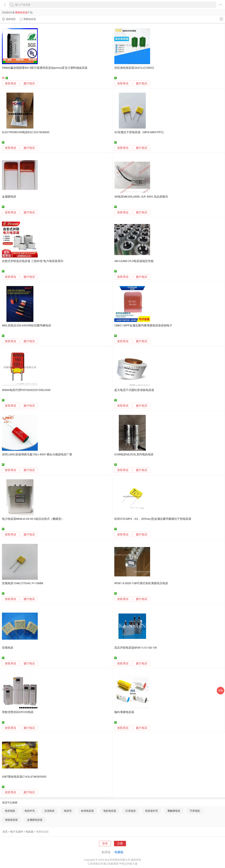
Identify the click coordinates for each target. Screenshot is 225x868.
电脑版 (119, 852)
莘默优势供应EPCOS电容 (18, 712)
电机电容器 (110, 811)
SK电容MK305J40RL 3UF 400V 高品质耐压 (141, 197)
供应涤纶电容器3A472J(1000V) (134, 68)
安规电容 (8, 648)
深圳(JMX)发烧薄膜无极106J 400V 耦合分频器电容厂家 (37, 454)
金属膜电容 (9, 197)
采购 (221, 690)
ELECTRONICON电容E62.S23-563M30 (26, 132)
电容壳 (68, 811)
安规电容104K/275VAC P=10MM (22, 583)
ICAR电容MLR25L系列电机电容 (134, 454)
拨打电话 (29, 83)
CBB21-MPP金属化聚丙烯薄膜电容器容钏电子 (143, 326)
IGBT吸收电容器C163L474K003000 (24, 777)
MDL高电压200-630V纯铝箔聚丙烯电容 (27, 326)
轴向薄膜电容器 (124, 712)
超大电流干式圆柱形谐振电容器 (134, 390)
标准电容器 (87, 811)
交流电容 (49, 811)
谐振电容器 (11, 820)
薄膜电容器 (42, 832)
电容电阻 (10, 811)
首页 (5, 832)
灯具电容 (131, 811)
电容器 (30, 832)
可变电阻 (195, 811)
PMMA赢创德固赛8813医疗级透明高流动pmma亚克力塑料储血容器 (45, 68)
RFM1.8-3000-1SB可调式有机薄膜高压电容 (141, 583)
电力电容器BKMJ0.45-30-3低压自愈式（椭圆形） (33, 519)
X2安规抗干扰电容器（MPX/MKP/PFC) (139, 132)
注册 (120, 844)
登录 (105, 844)
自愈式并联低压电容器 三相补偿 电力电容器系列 (33, 261)
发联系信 (10, 83)
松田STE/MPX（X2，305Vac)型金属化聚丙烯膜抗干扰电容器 (153, 519)
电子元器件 (17, 832)
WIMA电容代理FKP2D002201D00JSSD (26, 390)
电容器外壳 (152, 811)
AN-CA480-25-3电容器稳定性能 (134, 261)
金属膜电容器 (35, 820)
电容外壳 (30, 811)
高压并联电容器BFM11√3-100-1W (135, 648)
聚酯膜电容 (174, 811)
